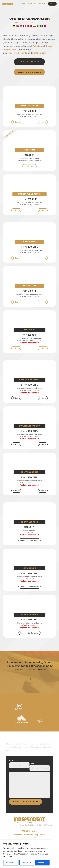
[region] (26, 854)
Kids (14, 50)
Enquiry (31, 4)
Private (37, 46)
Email (32, 764)
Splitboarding (39, 53)
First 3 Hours (29, 166)
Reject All (27, 863)
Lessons (21, 4)
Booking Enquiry (29, 72)
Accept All (42, 863)
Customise (11, 863)
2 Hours (16, 348)
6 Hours (43, 122)
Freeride (23, 53)
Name (12, 761)
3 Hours (16, 122)
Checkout (42, 4)
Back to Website (29, 62)
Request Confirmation (29, 540)
